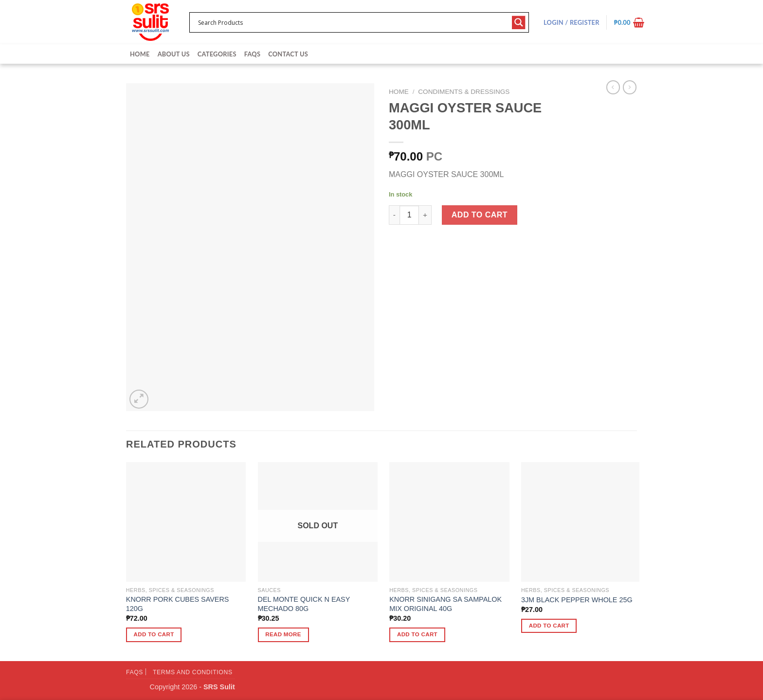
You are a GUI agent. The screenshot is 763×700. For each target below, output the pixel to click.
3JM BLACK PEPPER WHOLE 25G (577, 600)
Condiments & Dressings (464, 92)
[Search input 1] (353, 22)
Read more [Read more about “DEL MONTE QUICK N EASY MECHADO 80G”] (283, 634)
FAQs (252, 54)
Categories (217, 54)
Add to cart (480, 215)
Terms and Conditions (193, 672)
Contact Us (288, 54)
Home (140, 54)
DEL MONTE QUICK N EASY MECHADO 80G (304, 604)
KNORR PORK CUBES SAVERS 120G (178, 604)
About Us (174, 54)
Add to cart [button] (154, 634)
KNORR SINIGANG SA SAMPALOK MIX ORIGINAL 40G (445, 604)
